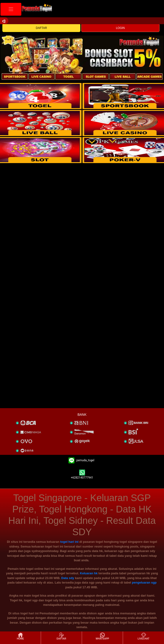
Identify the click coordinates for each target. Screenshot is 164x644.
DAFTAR (41, 28)
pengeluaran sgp (144, 582)
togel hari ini (69, 542)
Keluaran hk (89, 573)
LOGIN (120, 28)
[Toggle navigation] (11, 9)
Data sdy (68, 578)
